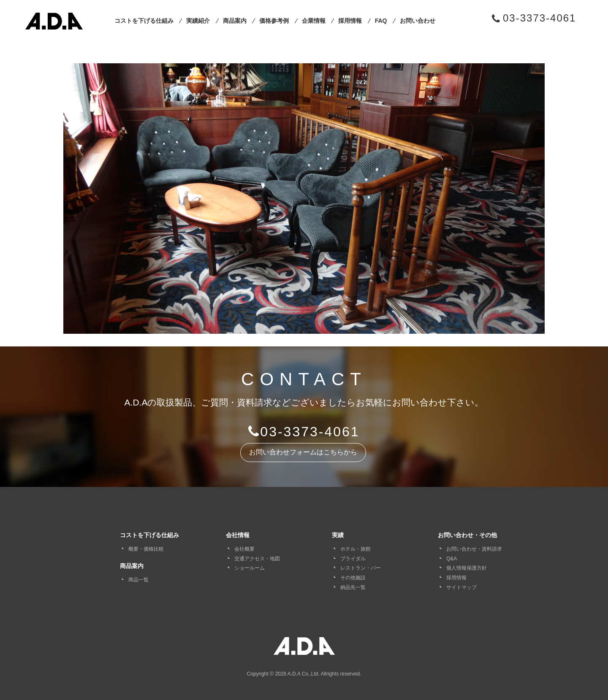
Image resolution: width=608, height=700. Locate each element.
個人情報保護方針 (467, 568)
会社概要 (244, 549)
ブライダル (353, 559)
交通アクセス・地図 (257, 559)
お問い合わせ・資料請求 (474, 549)
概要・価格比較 (146, 549)
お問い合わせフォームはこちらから (303, 452)
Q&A (452, 559)
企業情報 (314, 21)
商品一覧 (138, 580)
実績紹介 (198, 21)
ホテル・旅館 (356, 549)
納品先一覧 (353, 587)
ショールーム (250, 568)
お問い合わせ (418, 21)
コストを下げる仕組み (144, 21)
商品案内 (235, 21)
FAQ (381, 21)
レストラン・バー (361, 568)
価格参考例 (274, 21)
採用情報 (350, 21)
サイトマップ (461, 587)
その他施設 (353, 578)
